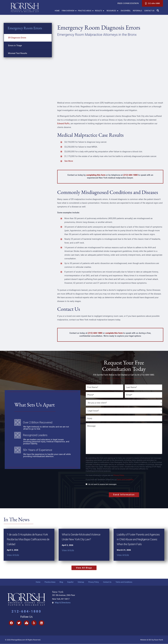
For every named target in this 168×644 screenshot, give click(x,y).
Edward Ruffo (63, 124)
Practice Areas (50, 582)
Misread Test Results (18, 53)
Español (70, 582)
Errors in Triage (15, 46)
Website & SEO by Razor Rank (152, 640)
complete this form (114, 333)
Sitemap (81, 582)
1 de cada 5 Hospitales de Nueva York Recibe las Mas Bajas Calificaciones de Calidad (28, 539)
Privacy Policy (94, 582)
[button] (69, 11)
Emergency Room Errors (25, 28)
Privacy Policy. (119, 475)
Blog (61, 582)
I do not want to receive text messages (102, 484)
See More (69, 161)
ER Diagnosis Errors (17, 38)
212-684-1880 (26, 611)
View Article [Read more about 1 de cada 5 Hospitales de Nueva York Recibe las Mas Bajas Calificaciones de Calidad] (13, 555)
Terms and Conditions (125, 480)
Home (38, 582)
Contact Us (107, 582)
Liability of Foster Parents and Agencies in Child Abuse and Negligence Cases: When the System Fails (138, 539)
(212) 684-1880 (130, 175)
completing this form (96, 175)
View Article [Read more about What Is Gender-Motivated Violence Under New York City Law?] (68, 550)
